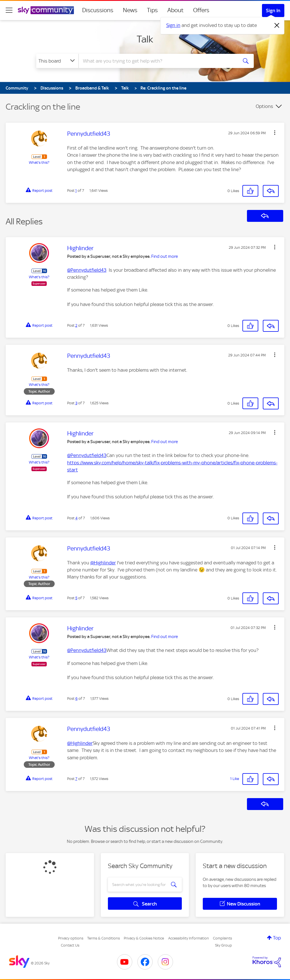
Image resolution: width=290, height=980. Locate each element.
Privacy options (71, 938)
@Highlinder (103, 563)
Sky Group (223, 945)
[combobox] (157, 61)
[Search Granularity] (57, 61)
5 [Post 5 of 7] (76, 598)
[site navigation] (9, 10)
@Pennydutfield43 (87, 270)
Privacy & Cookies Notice (144, 938)
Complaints (222, 938)
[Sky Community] (46, 10)
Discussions (98, 10)
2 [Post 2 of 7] (76, 325)
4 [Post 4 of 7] (76, 518)
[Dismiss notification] (277, 25)
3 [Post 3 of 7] (76, 403)
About (175, 10)
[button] (275, 133)
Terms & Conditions (104, 938)
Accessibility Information (189, 938)
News (130, 10)
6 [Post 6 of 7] (76, 699)
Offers (201, 10)
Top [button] (277, 938)
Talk (145, 39)
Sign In (273, 10)
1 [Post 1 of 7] (76, 191)
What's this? (39, 162)
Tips (152, 10)
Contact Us (70, 945)
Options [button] (264, 106)
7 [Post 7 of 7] (76, 779)
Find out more (165, 256)
